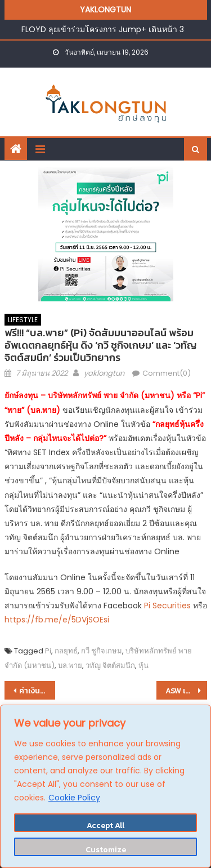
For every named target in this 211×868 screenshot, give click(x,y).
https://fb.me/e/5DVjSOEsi (57, 620)
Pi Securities (166, 606)
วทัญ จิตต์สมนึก (110, 666)
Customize (106, 850)
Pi (48, 651)
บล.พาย (70, 666)
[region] (105, 786)
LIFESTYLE (23, 320)
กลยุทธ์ (66, 651)
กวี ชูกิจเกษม (102, 651)
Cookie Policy (74, 798)
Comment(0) (167, 373)
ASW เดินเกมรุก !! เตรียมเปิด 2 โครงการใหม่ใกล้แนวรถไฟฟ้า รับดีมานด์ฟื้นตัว (186, 691)
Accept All (105, 825)
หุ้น (143, 666)
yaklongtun (104, 373)
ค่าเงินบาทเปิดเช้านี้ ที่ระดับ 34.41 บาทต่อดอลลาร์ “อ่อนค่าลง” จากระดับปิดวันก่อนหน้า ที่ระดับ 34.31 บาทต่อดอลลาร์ (37, 691)
